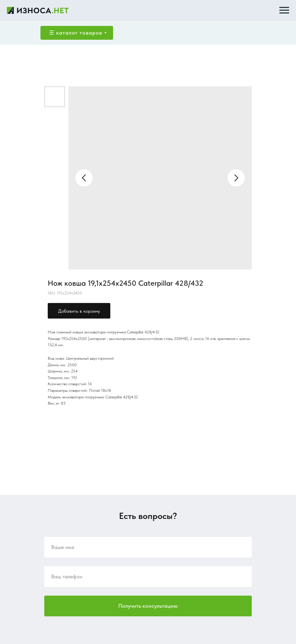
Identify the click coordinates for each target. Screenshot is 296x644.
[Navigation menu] (284, 10)
